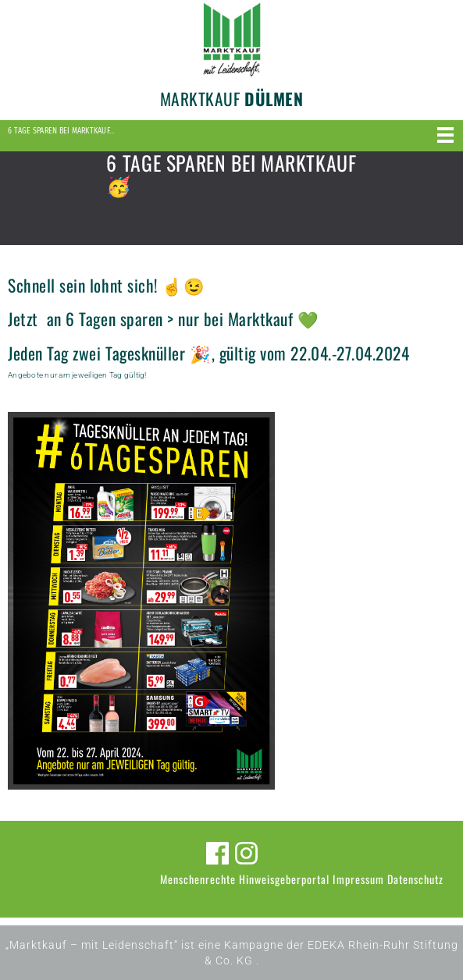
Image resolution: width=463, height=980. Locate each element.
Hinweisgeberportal (284, 879)
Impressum (358, 879)
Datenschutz (415, 879)
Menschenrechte (198, 879)
